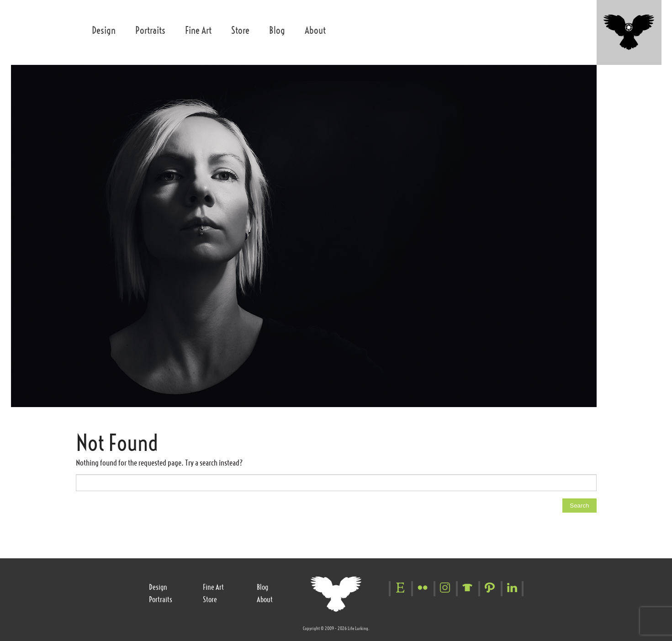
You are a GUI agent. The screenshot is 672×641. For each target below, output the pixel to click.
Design (104, 30)
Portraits (150, 30)
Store (240, 30)
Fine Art (198, 30)
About (315, 30)
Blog (277, 30)
